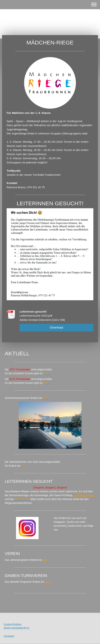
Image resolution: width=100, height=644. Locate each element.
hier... (48, 582)
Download (56, 328)
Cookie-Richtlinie (13, 624)
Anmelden (9, 636)
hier (45, 560)
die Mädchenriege (84, 495)
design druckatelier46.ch (17, 628)
